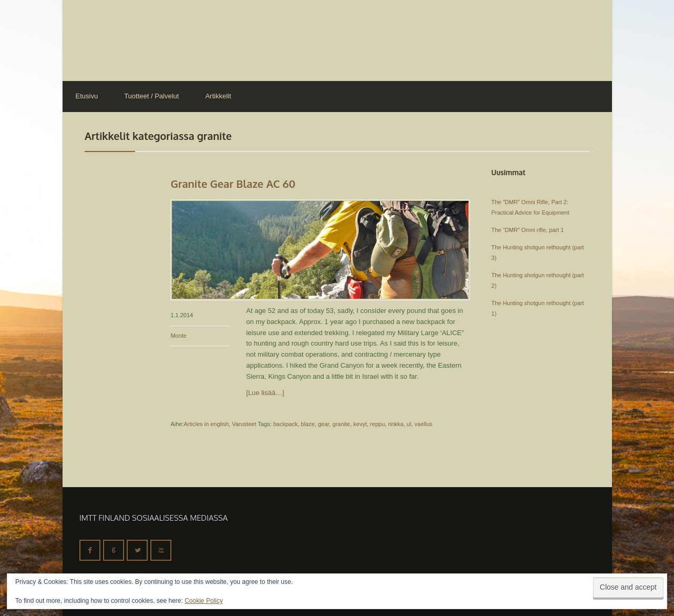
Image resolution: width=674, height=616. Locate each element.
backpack (285, 424)
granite (341, 424)
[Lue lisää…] (265, 393)
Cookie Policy (204, 601)
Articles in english (206, 424)
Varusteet (244, 424)
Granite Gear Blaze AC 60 (233, 184)
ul (409, 424)
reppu (377, 424)
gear (324, 424)
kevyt (360, 424)
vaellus (423, 424)
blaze (308, 424)
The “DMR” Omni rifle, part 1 (528, 230)
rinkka (396, 424)
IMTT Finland (102, 39)
